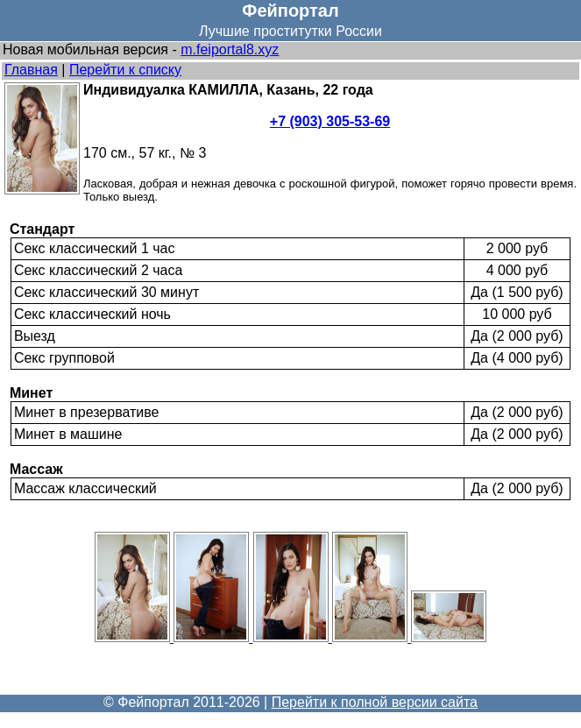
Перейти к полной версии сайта (375, 702)
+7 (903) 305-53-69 (330, 121)
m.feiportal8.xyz (230, 49)
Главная (31, 70)
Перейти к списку (125, 70)
